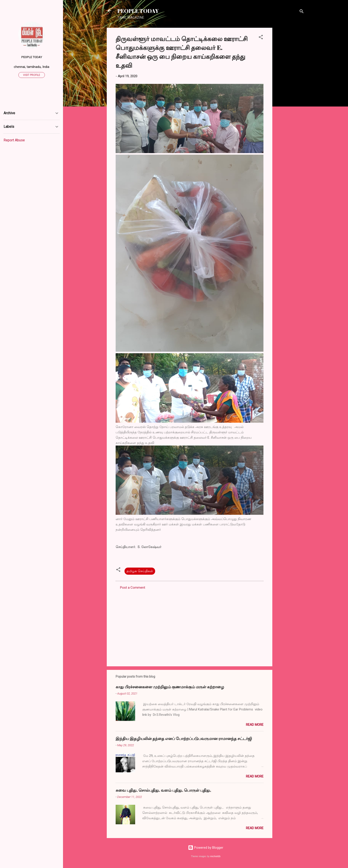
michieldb (215, 856)
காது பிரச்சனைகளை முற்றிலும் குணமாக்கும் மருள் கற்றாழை (170, 687)
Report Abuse (14, 140)
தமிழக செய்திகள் (140, 571)
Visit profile (32, 75)
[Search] (302, 12)
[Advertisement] (290, 94)
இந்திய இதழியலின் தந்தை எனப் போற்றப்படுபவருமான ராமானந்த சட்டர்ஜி (184, 738)
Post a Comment (133, 588)
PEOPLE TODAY (138, 11)
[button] (261, 38)
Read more (255, 725)
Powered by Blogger (206, 848)
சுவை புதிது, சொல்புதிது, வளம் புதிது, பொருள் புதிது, (163, 790)
